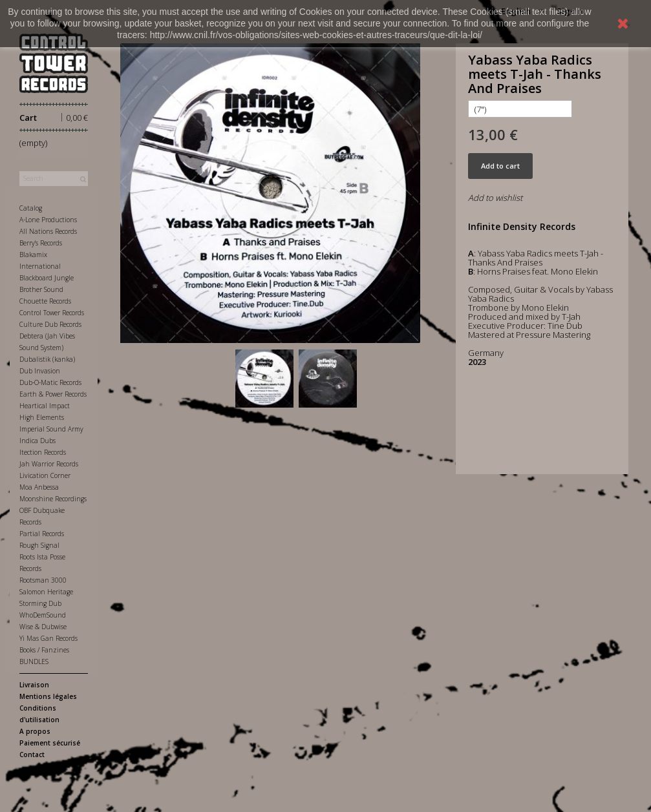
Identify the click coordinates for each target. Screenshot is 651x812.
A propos (35, 731)
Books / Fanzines (44, 650)
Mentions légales (48, 696)
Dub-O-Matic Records (50, 382)
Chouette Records (45, 301)
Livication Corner (45, 475)
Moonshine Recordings (53, 499)
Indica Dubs (37, 441)
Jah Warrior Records (49, 464)
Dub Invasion (40, 371)
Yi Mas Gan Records (48, 638)
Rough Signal (39, 545)
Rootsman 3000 (43, 580)
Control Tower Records (52, 313)
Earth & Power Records (53, 394)
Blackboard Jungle (47, 278)
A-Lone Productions (48, 220)
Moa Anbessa (39, 487)
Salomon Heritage (46, 592)
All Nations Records (48, 231)
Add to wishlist (495, 198)
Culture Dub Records (50, 324)
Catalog (31, 208)
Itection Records (43, 452)
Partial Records (42, 534)
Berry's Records (41, 243)
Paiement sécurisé (50, 743)
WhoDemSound (43, 615)
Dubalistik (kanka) (47, 359)
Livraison (34, 685)
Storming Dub (40, 603)
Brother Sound (41, 289)
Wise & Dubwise (43, 627)
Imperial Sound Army (51, 429)
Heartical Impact (45, 406)
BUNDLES (34, 661)
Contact (32, 755)
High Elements (42, 417)
